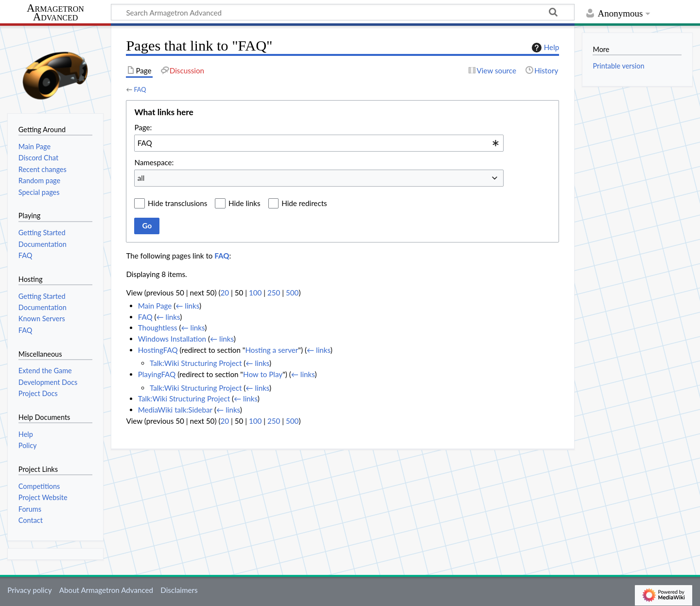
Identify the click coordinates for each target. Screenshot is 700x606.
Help (544, 48)
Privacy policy (29, 590)
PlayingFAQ (157, 374)
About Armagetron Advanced (106, 590)
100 (255, 293)
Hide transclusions (177, 203)
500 (292, 293)
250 (274, 293)
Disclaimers (179, 590)
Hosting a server (271, 350)
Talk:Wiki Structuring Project (196, 363)
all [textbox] (141, 178)
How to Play (263, 374)
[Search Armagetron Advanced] (343, 12)
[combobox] (319, 143)
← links (187, 306)
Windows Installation (172, 339)
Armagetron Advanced (55, 13)
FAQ (140, 89)
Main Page (155, 306)
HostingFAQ (158, 350)
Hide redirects (304, 203)
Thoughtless (158, 328)
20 (225, 293)
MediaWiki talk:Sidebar (175, 410)
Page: (143, 127)
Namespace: (154, 162)
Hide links (245, 203)
